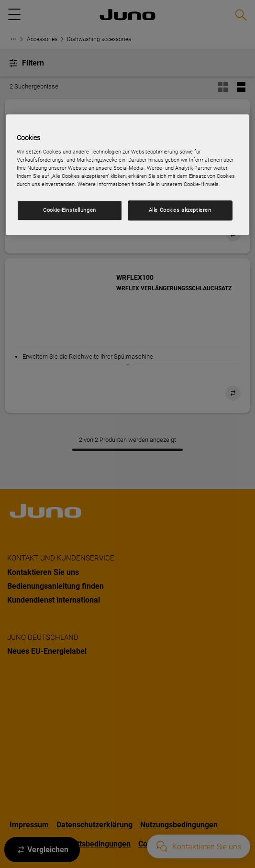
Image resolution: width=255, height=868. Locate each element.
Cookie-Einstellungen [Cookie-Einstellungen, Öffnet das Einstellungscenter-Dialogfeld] (69, 210)
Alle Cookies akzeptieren (180, 210)
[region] (127, 175)
